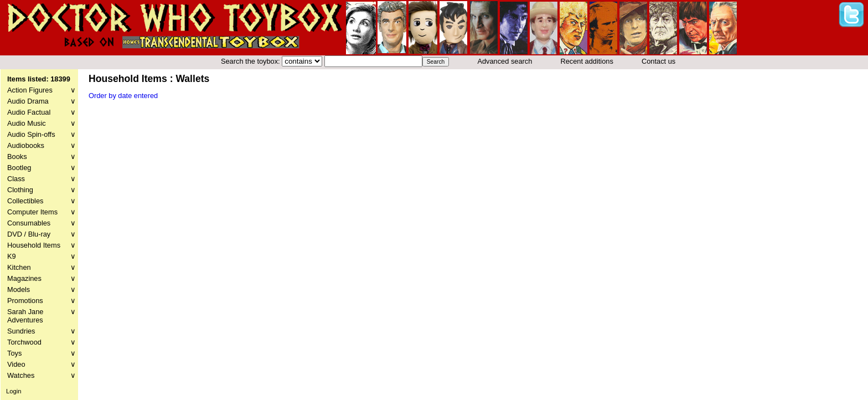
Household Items (42, 245)
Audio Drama (42, 101)
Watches (42, 375)
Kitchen (42, 267)
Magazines (42, 278)
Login (14, 391)
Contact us (658, 61)
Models (42, 289)
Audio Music (42, 123)
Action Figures (42, 90)
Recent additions (587, 61)
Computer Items (42, 212)
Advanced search (505, 61)
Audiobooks (42, 145)
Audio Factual (42, 112)
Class (42, 179)
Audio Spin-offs (42, 134)
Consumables (42, 223)
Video (42, 364)
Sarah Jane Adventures (42, 316)
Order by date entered (123, 96)
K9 (42, 256)
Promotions (42, 301)
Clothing (42, 190)
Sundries (42, 331)
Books (42, 157)
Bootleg (42, 168)
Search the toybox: (251, 61)
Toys (42, 353)
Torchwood (42, 342)
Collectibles (42, 201)
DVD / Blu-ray (42, 234)
